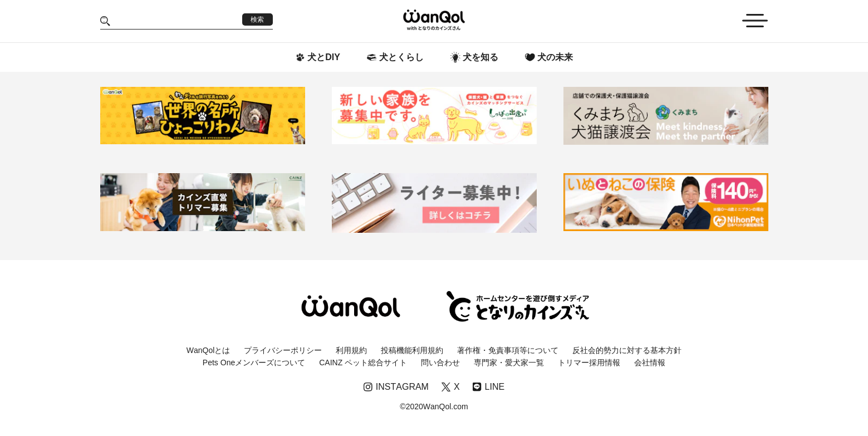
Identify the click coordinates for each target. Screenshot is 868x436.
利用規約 (351, 350)
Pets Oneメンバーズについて (254, 362)
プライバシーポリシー (283, 350)
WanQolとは (209, 350)
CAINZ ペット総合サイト (363, 362)
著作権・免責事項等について (508, 350)
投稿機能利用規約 (412, 350)
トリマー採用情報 (589, 362)
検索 (257, 19)
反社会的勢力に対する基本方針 (627, 350)
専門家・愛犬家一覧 (509, 362)
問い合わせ (440, 362)
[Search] (176, 21)
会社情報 (650, 362)
